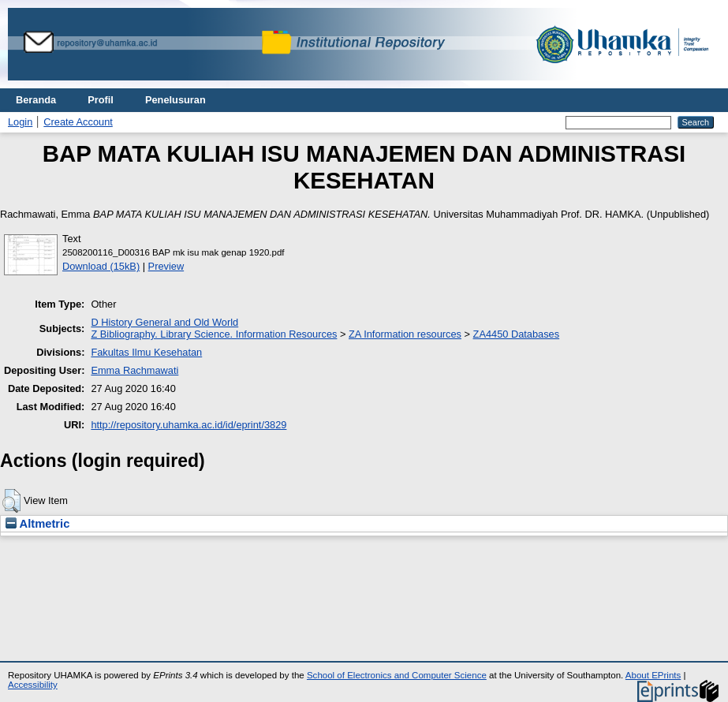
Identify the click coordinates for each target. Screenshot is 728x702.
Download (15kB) (101, 266)
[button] (11, 501)
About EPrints (653, 675)
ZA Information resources (405, 334)
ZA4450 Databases (517, 334)
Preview (166, 266)
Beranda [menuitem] (36, 100)
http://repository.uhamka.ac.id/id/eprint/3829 (189, 425)
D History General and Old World (164, 322)
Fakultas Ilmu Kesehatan (146, 352)
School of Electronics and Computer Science (397, 675)
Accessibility (33, 685)
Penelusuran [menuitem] (175, 100)
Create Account (78, 122)
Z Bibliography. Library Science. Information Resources (214, 334)
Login (20, 122)
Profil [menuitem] (101, 100)
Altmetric (37, 524)
